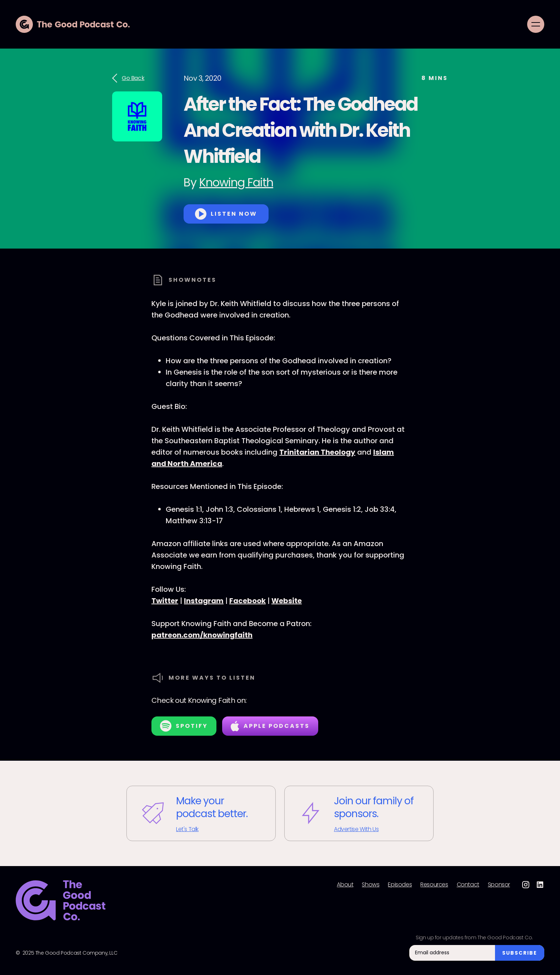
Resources (434, 885)
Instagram (204, 601)
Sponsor (499, 885)
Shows (371, 885)
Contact (468, 885)
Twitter (165, 601)
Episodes (400, 885)
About (345, 885)
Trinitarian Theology (317, 452)
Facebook (247, 601)
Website (287, 601)
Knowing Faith (236, 182)
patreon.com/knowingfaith (202, 635)
